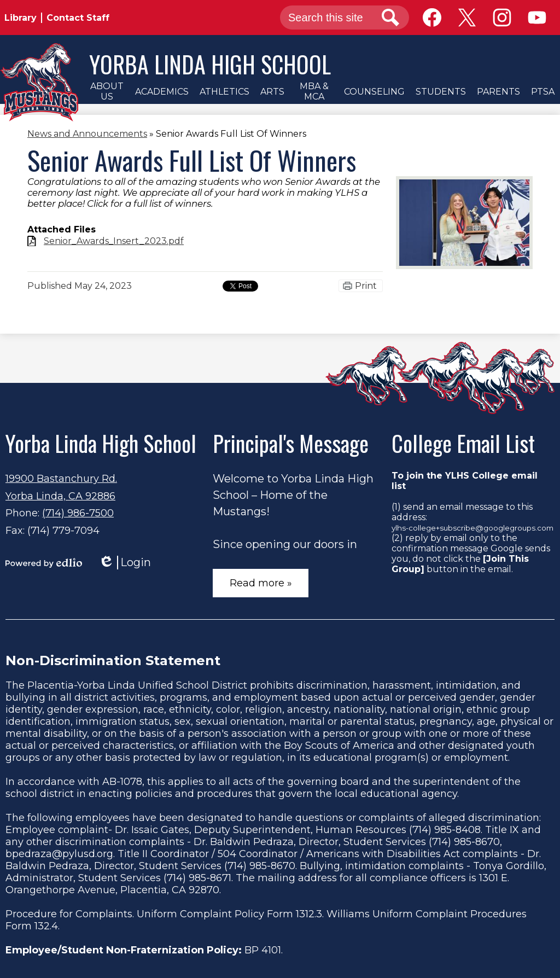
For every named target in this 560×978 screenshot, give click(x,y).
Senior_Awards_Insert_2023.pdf (114, 241)
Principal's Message (291, 443)
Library (21, 18)
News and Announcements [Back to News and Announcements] (87, 134)
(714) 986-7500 (78, 513)
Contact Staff (78, 18)
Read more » (261, 583)
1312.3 (309, 914)
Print (366, 286)
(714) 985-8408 (445, 830)
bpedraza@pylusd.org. (60, 854)
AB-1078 (122, 782)
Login (125, 563)
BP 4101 (263, 950)
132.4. (47, 926)
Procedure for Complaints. (70, 914)
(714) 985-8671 (197, 878)
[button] (107, 91)
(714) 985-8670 (464, 842)
